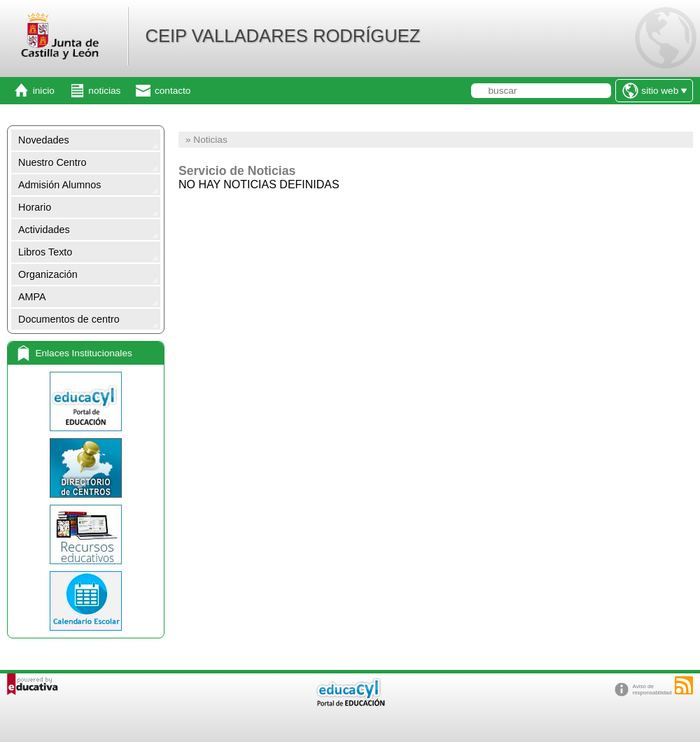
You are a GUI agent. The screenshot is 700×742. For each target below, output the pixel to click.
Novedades (44, 140)
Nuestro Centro (52, 162)
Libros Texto (45, 252)
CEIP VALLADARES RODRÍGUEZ (282, 36)
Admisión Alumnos (59, 185)
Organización (48, 274)
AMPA (32, 297)
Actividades (44, 230)
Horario (35, 207)
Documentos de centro (69, 319)
